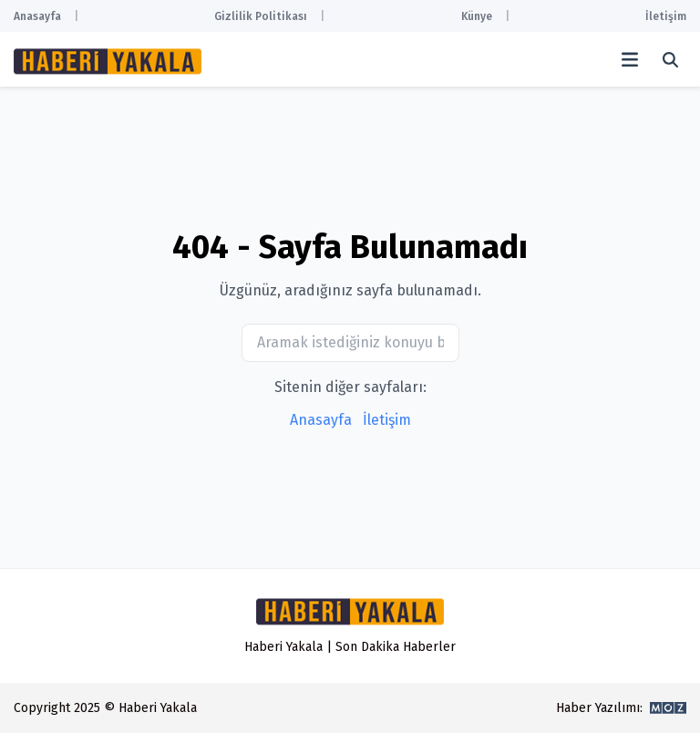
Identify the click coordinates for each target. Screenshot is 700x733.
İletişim (666, 16)
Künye (477, 16)
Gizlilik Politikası (261, 16)
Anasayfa (37, 16)
